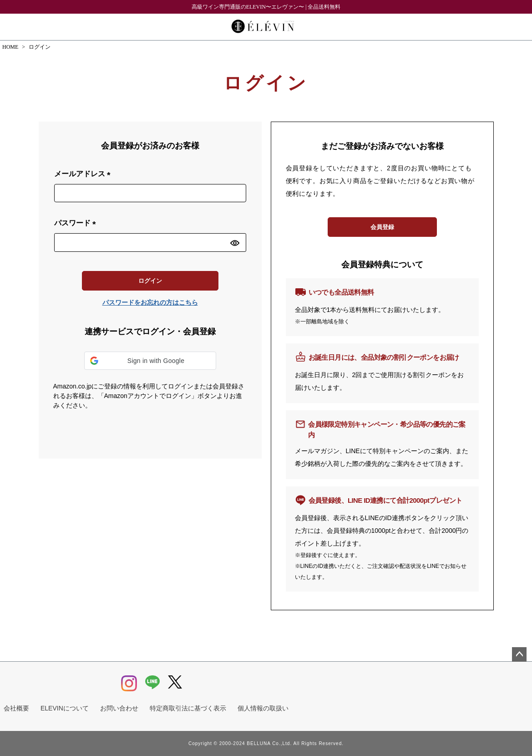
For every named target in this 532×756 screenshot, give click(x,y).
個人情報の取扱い (263, 708)
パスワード (77, 223)
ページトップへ (519, 654)
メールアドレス (84, 174)
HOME (10, 47)
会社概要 (16, 708)
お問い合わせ (119, 708)
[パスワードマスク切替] (237, 242)
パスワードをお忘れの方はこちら (150, 302)
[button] (150, 361)
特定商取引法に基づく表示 (188, 708)
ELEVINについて (65, 708)
